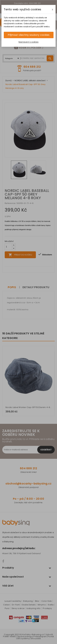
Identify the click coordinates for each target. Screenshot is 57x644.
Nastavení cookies (28, 42)
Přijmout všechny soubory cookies (29, 35)
